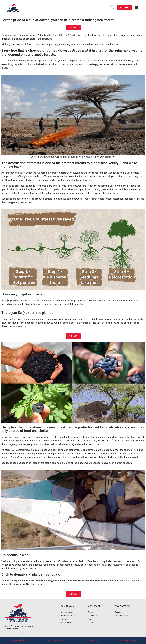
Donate (118, 612)
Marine (63, 619)
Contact (91, 622)
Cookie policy (91, 640)
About (90, 612)
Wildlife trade (66, 622)
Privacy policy (18, 640)
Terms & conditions (55, 640)
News (90, 619)
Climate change (67, 612)
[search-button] (112, 7)
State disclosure (128, 640)
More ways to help (122, 616)
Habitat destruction (68, 616)
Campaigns (92, 616)
